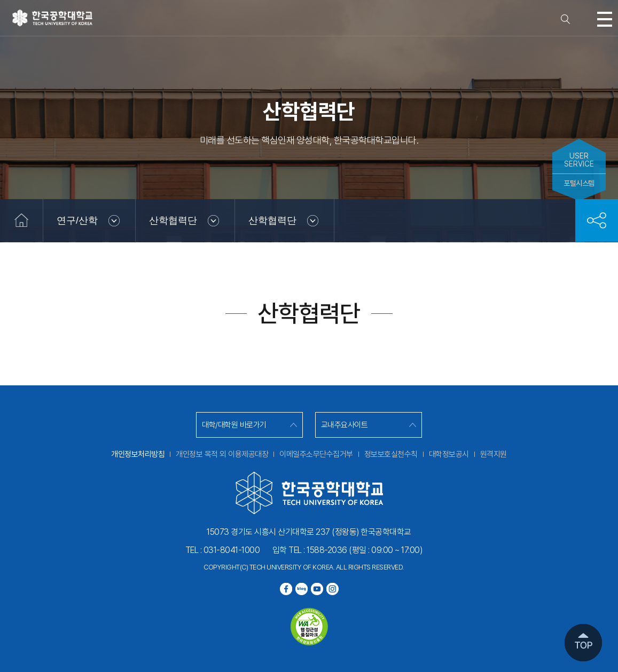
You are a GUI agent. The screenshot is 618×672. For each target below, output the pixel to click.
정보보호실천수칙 (391, 454)
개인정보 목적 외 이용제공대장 (222, 454)
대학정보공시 (449, 454)
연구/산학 (77, 220)
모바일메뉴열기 (605, 19)
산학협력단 (173, 220)
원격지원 (494, 454)
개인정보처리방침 (138, 454)
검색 (566, 19)
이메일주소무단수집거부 (316, 454)
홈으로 (21, 220)
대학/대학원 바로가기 (234, 425)
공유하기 (597, 220)
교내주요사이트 (345, 425)
